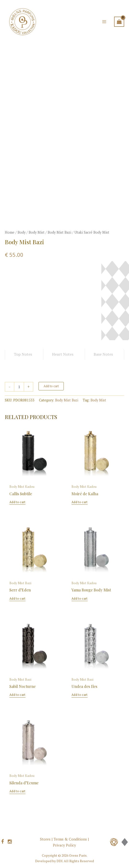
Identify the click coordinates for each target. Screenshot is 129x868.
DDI (60, 861)
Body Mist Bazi (59, 232)
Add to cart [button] (17, 502)
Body (22, 232)
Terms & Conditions (70, 839)
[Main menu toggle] (104, 22)
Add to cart (51, 386)
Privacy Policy (64, 845)
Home (10, 232)
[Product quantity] (19, 387)
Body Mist (37, 232)
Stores (45, 839)
